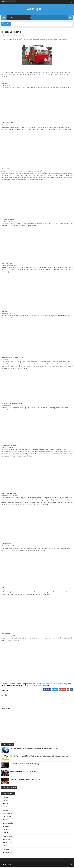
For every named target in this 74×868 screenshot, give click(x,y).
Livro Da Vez (6, 831)
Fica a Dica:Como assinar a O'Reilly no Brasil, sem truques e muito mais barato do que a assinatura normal (39, 757)
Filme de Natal (6, 847)
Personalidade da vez (8, 854)
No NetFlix (5, 802)
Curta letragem (7, 828)
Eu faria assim (6, 811)
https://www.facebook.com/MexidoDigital (55, 685)
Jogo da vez (6, 821)
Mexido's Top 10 (6, 841)
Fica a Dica (21, 37)
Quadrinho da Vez (7, 850)
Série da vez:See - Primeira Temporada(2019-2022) (24, 765)
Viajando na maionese (8, 837)
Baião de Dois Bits (7, 818)
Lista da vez (6, 834)
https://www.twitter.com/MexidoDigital (35, 687)
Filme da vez (6, 798)
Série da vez (6, 805)
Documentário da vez (8, 815)
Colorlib (9, 865)
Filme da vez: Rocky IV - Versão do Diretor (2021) (23, 773)
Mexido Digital (34, 9)
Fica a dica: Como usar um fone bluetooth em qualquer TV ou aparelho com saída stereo (34, 749)
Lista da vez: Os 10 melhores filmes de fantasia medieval (25, 780)
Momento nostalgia (8, 844)
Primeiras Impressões (8, 824)
